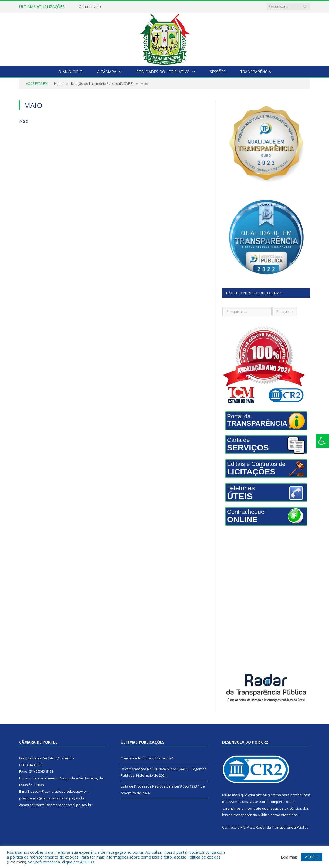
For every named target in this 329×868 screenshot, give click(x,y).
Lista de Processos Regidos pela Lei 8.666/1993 (159, 786)
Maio (24, 121)
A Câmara (107, 72)
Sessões (218, 72)
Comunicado (90, 7)
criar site (255, 795)
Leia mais (16, 862)
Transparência (256, 72)
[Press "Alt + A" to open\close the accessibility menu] (322, 441)
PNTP (245, 827)
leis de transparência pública (246, 815)
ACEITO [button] (312, 857)
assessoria (259, 802)
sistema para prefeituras (289, 795)
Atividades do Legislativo (163, 72)
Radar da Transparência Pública (282, 827)
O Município (70, 72)
